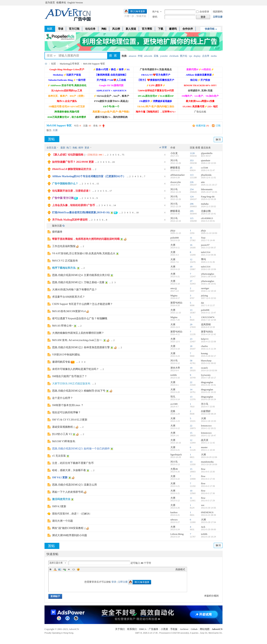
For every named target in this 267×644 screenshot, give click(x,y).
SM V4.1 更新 (60, 477)
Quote (69, 569)
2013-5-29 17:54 (209, 522)
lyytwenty (206, 375)
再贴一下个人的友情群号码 (68, 492)
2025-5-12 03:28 (209, 199)
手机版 (174, 629)
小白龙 (174, 153)
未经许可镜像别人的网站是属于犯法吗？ (75, 369)
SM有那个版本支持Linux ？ (68, 405)
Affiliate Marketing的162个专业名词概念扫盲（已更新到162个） (89, 176)
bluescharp (206, 361)
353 (192, 160)
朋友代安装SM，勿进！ (66, 514)
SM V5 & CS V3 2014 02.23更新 (70, 420)
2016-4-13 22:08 (209, 342)
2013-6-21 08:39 (209, 515)
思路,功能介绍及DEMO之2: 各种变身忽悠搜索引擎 (81, 347)
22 (191, 382)
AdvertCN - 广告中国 (46, 64)
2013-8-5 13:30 (208, 472)
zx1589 (174, 404)
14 (114, 205)
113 (192, 175)
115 (192, 218)
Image (60, 569)
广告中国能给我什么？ (65, 184)
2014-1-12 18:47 (209, 436)
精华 (81, 148)
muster (204, 447)
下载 (161, 29)
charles (204, 346)
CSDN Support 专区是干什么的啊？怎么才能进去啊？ (82, 304)
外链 (140, 56)
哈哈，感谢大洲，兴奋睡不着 (69, 470)
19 (191, 267)
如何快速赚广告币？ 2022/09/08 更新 (73, 162)
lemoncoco (206, 426)
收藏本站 (61, 3)
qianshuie (206, 160)
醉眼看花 (175, 168)
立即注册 (218, 17)
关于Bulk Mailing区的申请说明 (70, 220)
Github (194, 629)
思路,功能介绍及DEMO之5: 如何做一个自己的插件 (81, 449)
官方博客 (147, 29)
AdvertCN (217, 629)
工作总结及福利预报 (64, 246)
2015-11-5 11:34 (209, 349)
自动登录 (203, 12)
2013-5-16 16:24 (209, 537)
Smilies (78, 569)
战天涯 (205, 440)
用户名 (156, 12)
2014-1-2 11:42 (208, 443)
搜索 (50, 56)
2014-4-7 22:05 (208, 407)
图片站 (184, 56)
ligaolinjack (176, 455)
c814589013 (207, 218)
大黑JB (174, 469)
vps (190, 56)
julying (204, 295)
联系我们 (132, 629)
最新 (63, 148)
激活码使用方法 (61, 499)
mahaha (205, 204)
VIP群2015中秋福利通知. (66, 355)
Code (74, 569)
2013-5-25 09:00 (209, 529)
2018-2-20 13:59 (209, 269)
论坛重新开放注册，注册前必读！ (72, 191)
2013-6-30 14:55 (209, 508)
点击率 (206, 56)
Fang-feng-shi (208, 197)
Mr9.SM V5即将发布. (64, 441)
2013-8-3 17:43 (208, 479)
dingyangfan (207, 382)
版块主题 (57, 226)
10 (191, 491)
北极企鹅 (206, 211)
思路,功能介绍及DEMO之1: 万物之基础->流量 (78, 282)
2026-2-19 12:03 (209, 163)
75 (123, 155)
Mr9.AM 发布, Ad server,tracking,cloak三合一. (77, 340)
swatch (204, 368)
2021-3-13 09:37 (209, 248)
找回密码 (218, 12)
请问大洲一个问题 (62, 521)
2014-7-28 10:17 (209, 378)
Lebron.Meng (177, 534)
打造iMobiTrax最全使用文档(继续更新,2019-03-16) (81, 212)
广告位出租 (200, 112)
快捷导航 (210, 29)
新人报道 (131, 29)
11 (191, 238)
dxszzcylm (176, 182)
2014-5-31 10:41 (209, 385)
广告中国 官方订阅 (63, 198)
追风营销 (206, 324)
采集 (156, 56)
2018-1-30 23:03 (209, 277)
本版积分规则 (211, 596)
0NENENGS (207, 512)
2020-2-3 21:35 (208, 262)
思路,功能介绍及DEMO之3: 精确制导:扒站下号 (79, 391)
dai (202, 303)
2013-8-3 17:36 (208, 493)
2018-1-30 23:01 (209, 284)
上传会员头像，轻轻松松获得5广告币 (74, 205)
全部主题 (51, 148)
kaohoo (174, 512)
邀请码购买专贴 (61, 362)
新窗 (164, 147)
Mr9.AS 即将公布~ (63, 326)
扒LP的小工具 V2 (62, 434)
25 (191, 168)
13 (191, 310)
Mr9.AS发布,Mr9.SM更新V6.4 (69, 311)
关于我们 (120, 629)
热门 (69, 148)
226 (192, 182)
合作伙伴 (188, 29)
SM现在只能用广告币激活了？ (70, 376)
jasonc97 (205, 245)
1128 (192, 153)
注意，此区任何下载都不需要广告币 (73, 463)
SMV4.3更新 (59, 506)
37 (191, 281)
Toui (203, 238)
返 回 (218, 139)
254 (192, 189)
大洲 (55, 130)
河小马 (174, 160)
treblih (174, 375)
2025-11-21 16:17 (209, 185)
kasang (204, 353)
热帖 (75, 148)
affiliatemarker (178, 175)
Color (55, 569)
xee (203, 505)
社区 (50, 29)
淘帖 (104, 29)
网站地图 (205, 629)
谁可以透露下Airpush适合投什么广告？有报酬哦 (80, 318)
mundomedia (207, 462)
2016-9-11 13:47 (209, 313)
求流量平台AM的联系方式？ (69, 297)
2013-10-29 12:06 (209, 457)
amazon (132, 56)
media (214, 56)
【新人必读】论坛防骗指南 (68, 155)
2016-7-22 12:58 (209, 320)
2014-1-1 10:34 (208, 450)
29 (191, 324)
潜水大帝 (175, 368)
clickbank (174, 56)
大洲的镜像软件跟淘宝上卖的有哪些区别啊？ (78, 333)
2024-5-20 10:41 (209, 214)
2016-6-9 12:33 (208, 327)
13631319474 (208, 317)
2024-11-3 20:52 (209, 206)
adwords (148, 56)
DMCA (143, 629)
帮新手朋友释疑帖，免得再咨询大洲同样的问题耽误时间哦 (86, 239)
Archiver (184, 629)
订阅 (218, 126)
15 (98, 184)
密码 (155, 17)
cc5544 (205, 168)
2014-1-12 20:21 (209, 428)
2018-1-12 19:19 (209, 291)
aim (203, 182)
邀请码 (173, 29)
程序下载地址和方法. (64, 268)
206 (192, 204)
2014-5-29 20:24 (209, 399)
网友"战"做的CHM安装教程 (68, 528)
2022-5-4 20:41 (208, 221)
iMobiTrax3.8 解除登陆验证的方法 (72, 169)
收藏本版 (202, 126)
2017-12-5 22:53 (209, 298)
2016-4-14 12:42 (209, 334)
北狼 (173, 411)
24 (113, 162)
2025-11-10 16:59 (209, 233)
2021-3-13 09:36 (209, 255)
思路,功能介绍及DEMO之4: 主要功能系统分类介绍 (81, 275)
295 (192, 211)
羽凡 (173, 397)
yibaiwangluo (208, 274)
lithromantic (207, 189)
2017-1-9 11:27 (208, 305)
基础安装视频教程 (62, 427)
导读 (61, 29)
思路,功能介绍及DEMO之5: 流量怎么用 (74, 485)
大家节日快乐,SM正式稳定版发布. (71, 384)
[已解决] (86, 514)
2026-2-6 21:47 (208, 170)
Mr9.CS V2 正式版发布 (65, 261)
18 (137, 212)
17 (111, 191)
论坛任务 (90, 29)
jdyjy (173, 230)
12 (191, 259)
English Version (75, 3)
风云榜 (116, 29)
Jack (203, 527)
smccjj (174, 288)
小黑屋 (164, 629)
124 (192, 197)
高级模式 (180, 569)
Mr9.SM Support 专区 (94, 64)
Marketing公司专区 (70, 64)
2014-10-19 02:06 (209, 370)
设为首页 (50, 3)
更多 (87, 148)
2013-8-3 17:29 (208, 501)
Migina (174, 295)
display (197, 56)
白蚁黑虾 (206, 411)
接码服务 (57, 232)
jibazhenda (206, 175)
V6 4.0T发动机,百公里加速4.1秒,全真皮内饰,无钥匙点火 (84, 253)
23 (191, 339)
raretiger (205, 288)
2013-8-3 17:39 (208, 486)
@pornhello (207, 153)
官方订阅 (74, 29)
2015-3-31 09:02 (209, 363)
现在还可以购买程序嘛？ (66, 412)
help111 (205, 339)
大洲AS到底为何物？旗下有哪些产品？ (75, 290)
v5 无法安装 (59, 456)
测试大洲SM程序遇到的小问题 (70, 535)
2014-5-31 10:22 (209, 392)
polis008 (175, 238)
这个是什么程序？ (62, 398)
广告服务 (154, 629)
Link (64, 569)
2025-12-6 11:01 (209, 178)
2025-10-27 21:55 (209, 192)
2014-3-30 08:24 (209, 414)
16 (191, 245)
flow (203, 469)
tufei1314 (206, 252)
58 (191, 361)
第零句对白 (176, 303)
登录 (114, 582)
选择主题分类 (56, 563)
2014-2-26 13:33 (209, 421)
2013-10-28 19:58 (209, 464)
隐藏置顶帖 (165, 155)
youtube (164, 56)
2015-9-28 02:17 (209, 356)
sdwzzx (174, 520)
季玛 (203, 259)
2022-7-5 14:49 (208, 240)
